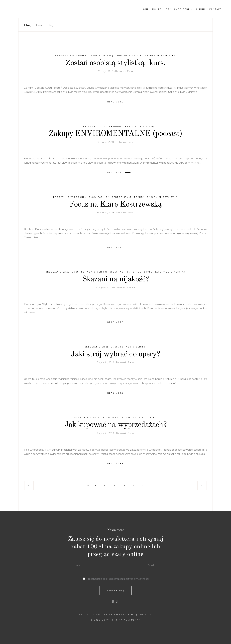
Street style (122, 197)
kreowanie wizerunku (72, 56)
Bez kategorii (88, 126)
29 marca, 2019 (106, 142)
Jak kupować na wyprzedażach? (116, 425)
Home (40, 25)
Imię (78, 565)
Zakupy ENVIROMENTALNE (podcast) (115, 134)
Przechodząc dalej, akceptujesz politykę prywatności (117, 579)
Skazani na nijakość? (115, 279)
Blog (50, 25)
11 (114, 485)
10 (104, 485)
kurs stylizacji (103, 56)
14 (142, 485)
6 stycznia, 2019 (106, 362)
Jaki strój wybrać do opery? (115, 354)
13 (133, 485)
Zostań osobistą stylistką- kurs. (116, 63)
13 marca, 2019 (106, 213)
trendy (139, 197)
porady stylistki (130, 56)
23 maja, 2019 (106, 71)
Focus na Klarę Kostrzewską (116, 204)
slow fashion (111, 126)
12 (124, 485)
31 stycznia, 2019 (106, 288)
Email (151, 565)
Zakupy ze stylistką (160, 56)
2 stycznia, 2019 (106, 433)
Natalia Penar (126, 71)
